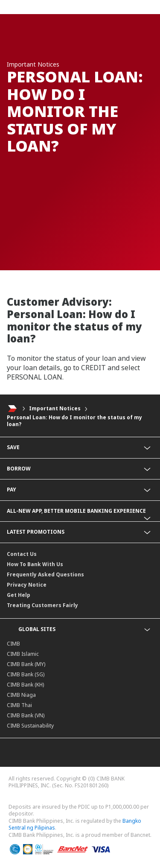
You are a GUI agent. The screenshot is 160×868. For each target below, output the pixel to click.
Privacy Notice (27, 585)
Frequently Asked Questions (45, 574)
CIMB (13, 644)
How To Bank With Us (35, 564)
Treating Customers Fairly (42, 605)
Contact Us (22, 554)
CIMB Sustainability (30, 726)
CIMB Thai (19, 705)
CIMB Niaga (21, 695)
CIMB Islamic (23, 654)
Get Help (19, 595)
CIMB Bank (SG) (26, 674)
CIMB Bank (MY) (26, 664)
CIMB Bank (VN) (26, 715)
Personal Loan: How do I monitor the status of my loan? (74, 421)
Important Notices (55, 408)
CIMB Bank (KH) (25, 685)
